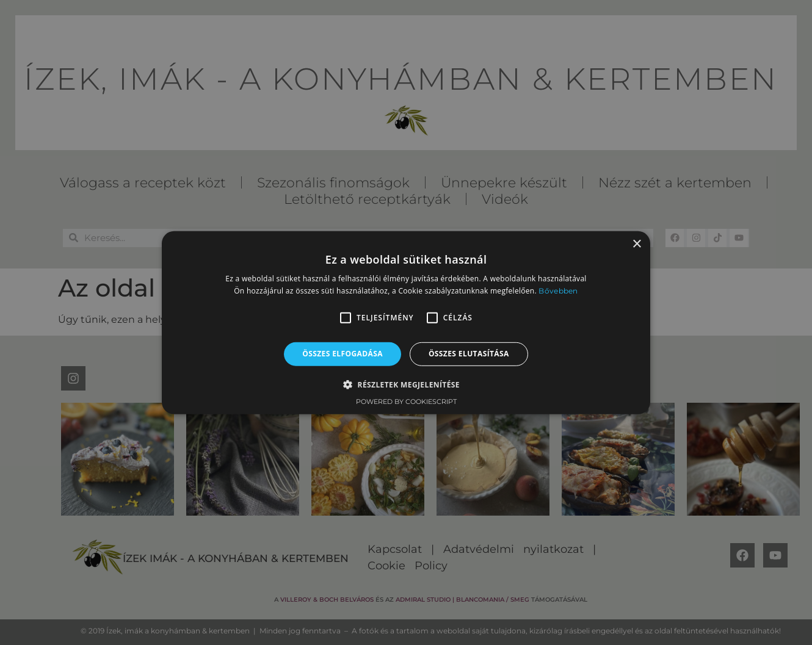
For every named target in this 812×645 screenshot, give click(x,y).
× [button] (636, 244)
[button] (346, 318)
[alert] (406, 322)
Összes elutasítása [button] (469, 354)
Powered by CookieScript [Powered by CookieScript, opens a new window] (406, 402)
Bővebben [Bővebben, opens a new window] (558, 291)
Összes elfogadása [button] (343, 354)
